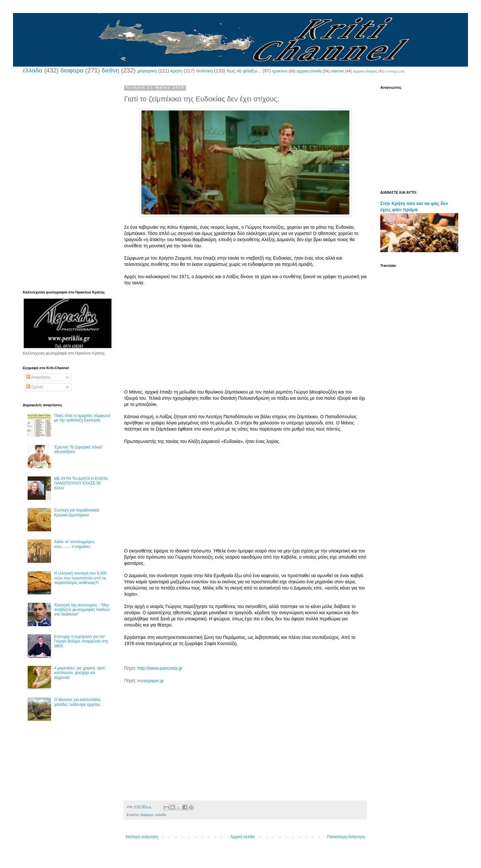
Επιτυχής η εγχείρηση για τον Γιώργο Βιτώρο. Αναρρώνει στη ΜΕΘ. (81, 641)
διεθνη (110, 70)
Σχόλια (35, 387)
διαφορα (72, 70)
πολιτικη (204, 71)
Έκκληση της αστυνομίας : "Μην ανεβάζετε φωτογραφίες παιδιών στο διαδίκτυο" (82, 610)
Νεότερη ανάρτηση (142, 837)
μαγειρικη (147, 71)
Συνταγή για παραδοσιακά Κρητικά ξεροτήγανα (77, 512)
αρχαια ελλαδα (309, 71)
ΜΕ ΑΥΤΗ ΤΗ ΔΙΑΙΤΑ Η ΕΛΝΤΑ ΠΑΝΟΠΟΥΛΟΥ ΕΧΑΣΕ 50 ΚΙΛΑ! (81, 483)
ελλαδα (32, 70)
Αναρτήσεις (39, 377)
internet (337, 71)
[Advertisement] (245, 343)
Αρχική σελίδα (243, 837)
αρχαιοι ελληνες (365, 71)
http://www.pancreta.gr (160, 668)
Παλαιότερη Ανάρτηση (346, 837)
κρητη (176, 71)
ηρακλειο (280, 71)
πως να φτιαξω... (244, 71)
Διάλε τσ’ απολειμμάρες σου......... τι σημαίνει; (74, 544)
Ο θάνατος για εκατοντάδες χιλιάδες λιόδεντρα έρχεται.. (78, 702)
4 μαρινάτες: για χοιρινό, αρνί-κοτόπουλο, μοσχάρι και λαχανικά (80, 673)
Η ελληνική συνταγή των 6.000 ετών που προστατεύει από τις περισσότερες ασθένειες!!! (80, 578)
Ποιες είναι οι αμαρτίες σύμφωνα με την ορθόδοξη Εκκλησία (82, 418)
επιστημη (392, 71)
